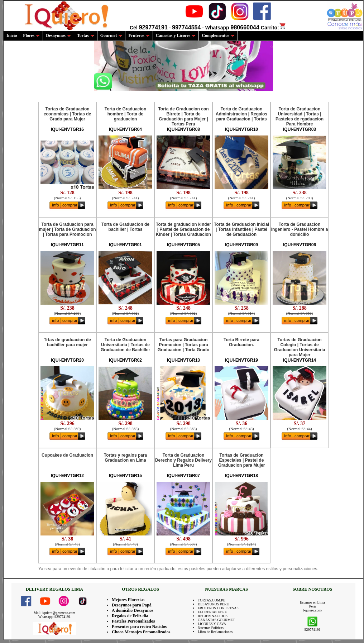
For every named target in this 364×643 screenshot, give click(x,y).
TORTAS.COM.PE (212, 600)
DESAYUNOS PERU (214, 604)
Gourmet (111, 35)
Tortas (86, 35)
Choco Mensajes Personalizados (141, 632)
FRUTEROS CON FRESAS (218, 608)
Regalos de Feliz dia (130, 616)
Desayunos (58, 35)
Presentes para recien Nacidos (139, 627)
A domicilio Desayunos (133, 610)
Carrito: (274, 28)
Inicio (12, 35)
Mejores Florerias (128, 600)
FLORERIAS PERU (213, 612)
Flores (31, 35)
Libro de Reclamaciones (215, 632)
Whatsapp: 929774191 (54, 617)
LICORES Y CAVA (212, 624)
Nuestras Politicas (211, 628)
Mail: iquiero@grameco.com (54, 613)
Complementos (218, 35)
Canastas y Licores (176, 35)
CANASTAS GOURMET (216, 620)
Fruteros (139, 35)
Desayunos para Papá (132, 605)
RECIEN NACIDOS (213, 616)
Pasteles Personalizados (133, 621)
